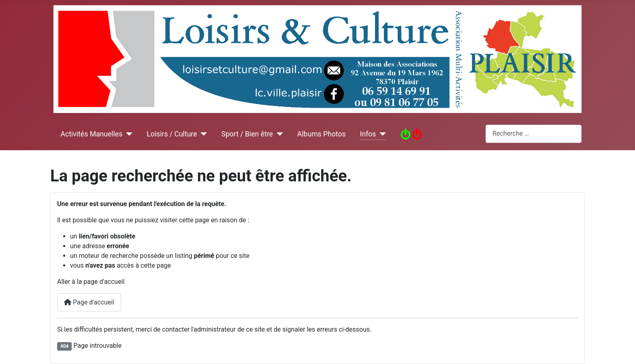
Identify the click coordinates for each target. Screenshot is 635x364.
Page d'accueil (89, 302)
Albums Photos (322, 134)
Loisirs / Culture (172, 134)
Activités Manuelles (92, 134)
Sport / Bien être (247, 134)
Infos (368, 134)
